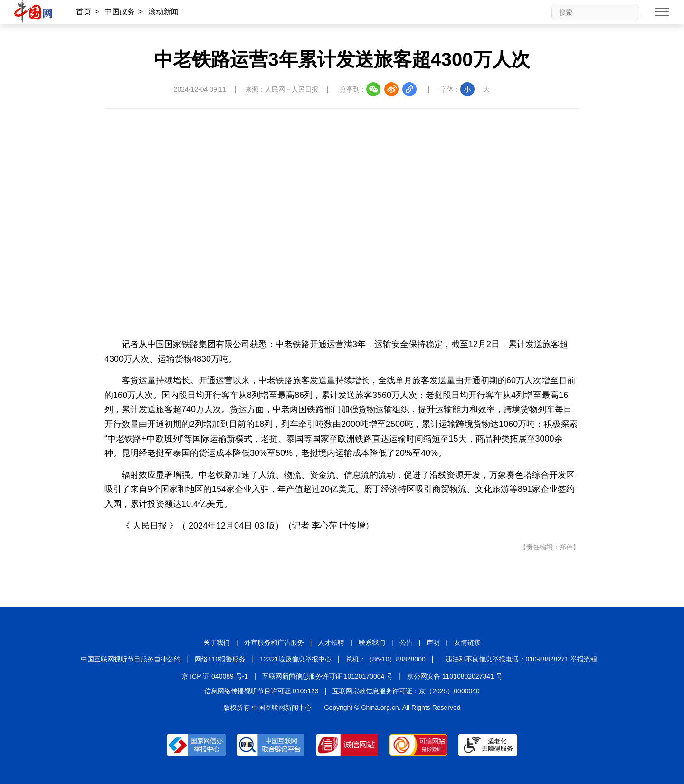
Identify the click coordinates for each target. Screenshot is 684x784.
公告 (406, 642)
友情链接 (467, 642)
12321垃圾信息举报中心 (296, 659)
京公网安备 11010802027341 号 (455, 676)
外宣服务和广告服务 (274, 642)
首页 (84, 12)
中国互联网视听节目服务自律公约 (131, 659)
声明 (433, 642)
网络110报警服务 (220, 659)
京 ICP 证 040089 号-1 (215, 676)
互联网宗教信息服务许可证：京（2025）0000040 (406, 691)
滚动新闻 (163, 12)
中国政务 (120, 12)
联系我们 (372, 642)
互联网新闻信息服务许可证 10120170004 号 (328, 676)
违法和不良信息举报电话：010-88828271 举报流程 (521, 659)
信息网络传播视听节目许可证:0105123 (261, 691)
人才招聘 (331, 642)
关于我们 (217, 642)
